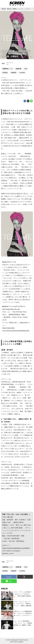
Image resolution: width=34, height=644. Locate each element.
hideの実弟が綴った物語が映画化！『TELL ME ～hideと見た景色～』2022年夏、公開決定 (16, 54)
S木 (7, 64)
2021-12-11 (10, 63)
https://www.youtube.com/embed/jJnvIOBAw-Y (17, 501)
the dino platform (19, 642)
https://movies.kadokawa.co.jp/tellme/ (16, 548)
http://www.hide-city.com (11, 309)
